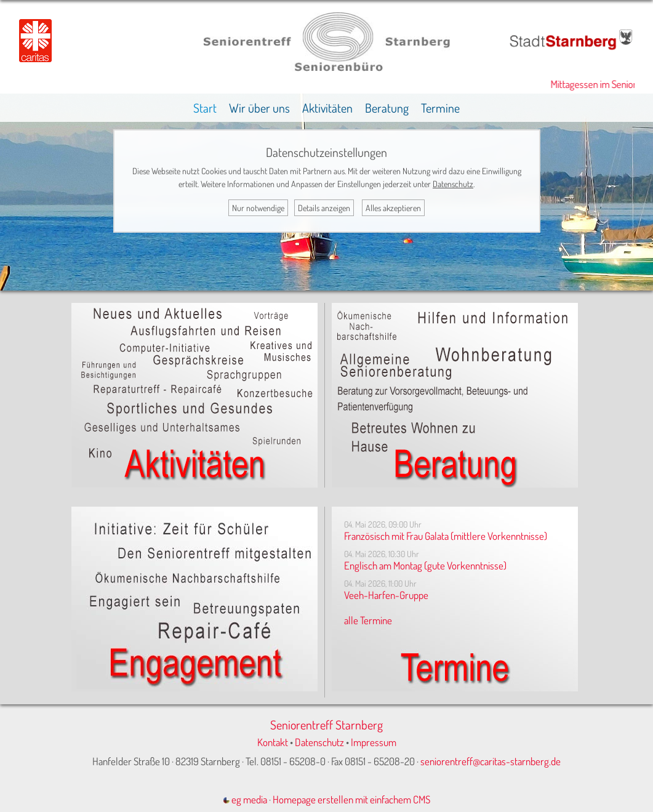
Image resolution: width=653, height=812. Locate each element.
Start (205, 108)
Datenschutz (319, 742)
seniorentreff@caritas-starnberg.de (491, 761)
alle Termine (368, 620)
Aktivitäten (327, 108)
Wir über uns (259, 108)
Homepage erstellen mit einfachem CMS (351, 799)
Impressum (374, 742)
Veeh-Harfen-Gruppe (386, 595)
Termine (440, 108)
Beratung (387, 108)
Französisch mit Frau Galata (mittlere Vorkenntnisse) (446, 536)
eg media (245, 799)
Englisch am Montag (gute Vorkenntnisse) (425, 565)
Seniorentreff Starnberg (326, 725)
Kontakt (273, 742)
